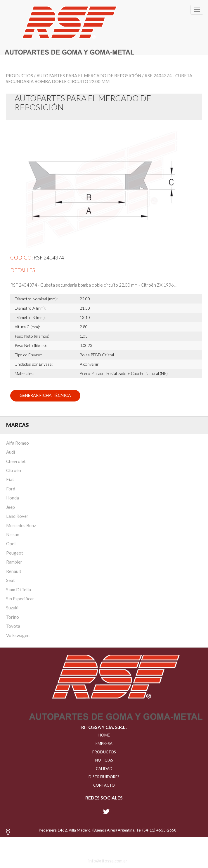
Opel (11, 543)
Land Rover (17, 516)
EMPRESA (104, 744)
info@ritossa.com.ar (108, 861)
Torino (13, 617)
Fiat (10, 479)
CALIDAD (104, 769)
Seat (11, 580)
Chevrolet (16, 461)
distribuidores (104, 777)
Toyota (13, 626)
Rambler (14, 562)
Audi (11, 452)
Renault (14, 571)
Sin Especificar (20, 599)
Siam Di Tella (19, 590)
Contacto (104, 785)
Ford (11, 489)
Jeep (11, 507)
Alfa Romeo (18, 443)
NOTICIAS (104, 760)
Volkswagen (18, 635)
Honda (13, 498)
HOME (104, 735)
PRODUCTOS (104, 752)
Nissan (13, 534)
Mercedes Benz (21, 525)
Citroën (14, 470)
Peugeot (15, 553)
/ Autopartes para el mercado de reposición (87, 76)
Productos (19, 76)
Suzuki (12, 608)
